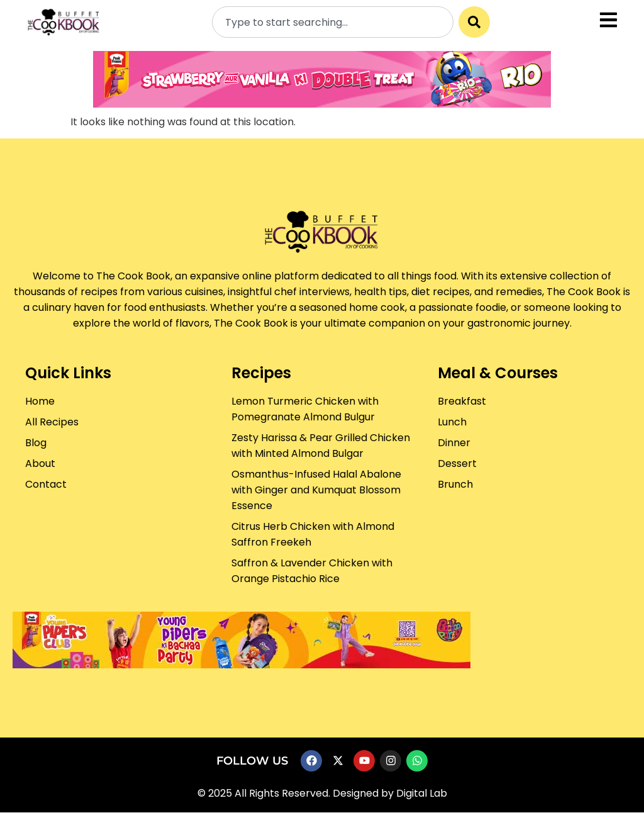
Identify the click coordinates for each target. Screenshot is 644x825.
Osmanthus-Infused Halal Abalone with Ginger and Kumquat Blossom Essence (316, 490)
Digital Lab (422, 793)
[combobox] (333, 22)
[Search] (474, 22)
